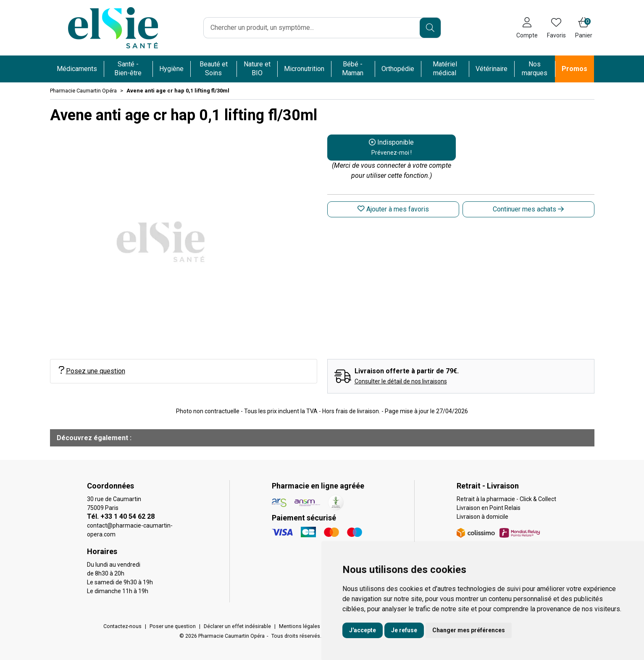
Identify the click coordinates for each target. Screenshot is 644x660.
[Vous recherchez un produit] (312, 28)
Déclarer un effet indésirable (237, 626)
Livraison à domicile (482, 517)
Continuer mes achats (528, 209)
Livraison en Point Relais (489, 508)
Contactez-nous (122, 626)
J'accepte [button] (363, 630)
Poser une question (173, 626)
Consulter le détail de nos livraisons (401, 381)
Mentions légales (300, 626)
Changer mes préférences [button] (469, 630)
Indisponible (391, 147)
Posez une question (92, 371)
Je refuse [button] (404, 630)
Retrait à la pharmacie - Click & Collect (506, 499)
